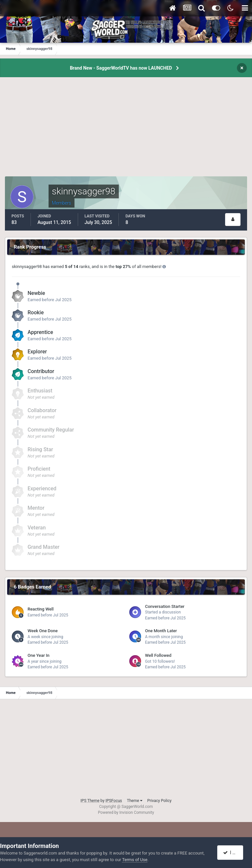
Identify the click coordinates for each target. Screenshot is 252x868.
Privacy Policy (159, 801)
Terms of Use (135, 860)
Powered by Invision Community (126, 812)
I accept (234, 853)
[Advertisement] (126, 130)
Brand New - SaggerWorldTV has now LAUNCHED (121, 68)
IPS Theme (90, 801)
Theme (135, 801)
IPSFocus (114, 801)
